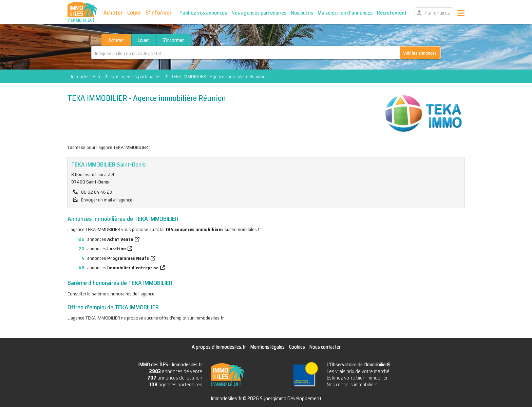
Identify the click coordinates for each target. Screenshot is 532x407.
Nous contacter (325, 347)
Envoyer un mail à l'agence (107, 200)
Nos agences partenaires (259, 13)
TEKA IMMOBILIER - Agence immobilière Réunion (218, 76)
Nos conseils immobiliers (352, 385)
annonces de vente (176, 371)
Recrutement (392, 13)
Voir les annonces (420, 53)
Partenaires (437, 13)
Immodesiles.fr (86, 76)
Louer (134, 13)
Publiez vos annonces (203, 13)
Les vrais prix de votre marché (358, 371)
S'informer (159, 13)
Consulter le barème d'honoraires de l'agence (111, 294)
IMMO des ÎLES (82, 12)
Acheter (113, 13)
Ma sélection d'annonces (345, 13)
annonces (100, 239)
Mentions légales (268, 347)
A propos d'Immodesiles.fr (219, 347)
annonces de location (175, 378)
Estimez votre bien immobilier (357, 378)
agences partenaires (176, 385)
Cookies (297, 347)
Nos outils (302, 13)
